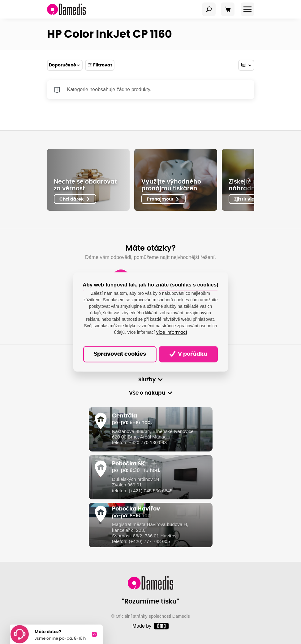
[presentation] (250, 180)
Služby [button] (147, 380)
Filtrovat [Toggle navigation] (100, 65)
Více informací (171, 333)
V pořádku (188, 354)
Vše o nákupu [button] (147, 393)
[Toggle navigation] (209, 9)
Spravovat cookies (120, 354)
